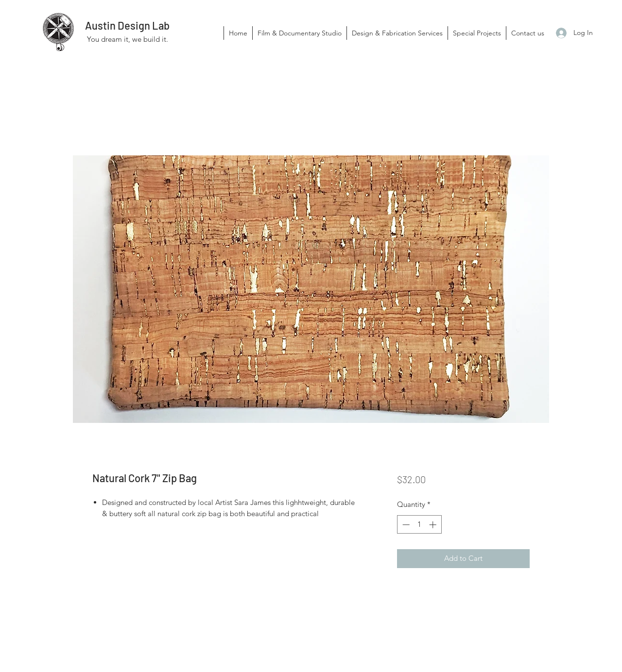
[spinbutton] (419, 525)
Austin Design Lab (127, 25)
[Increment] (434, 525)
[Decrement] (405, 525)
